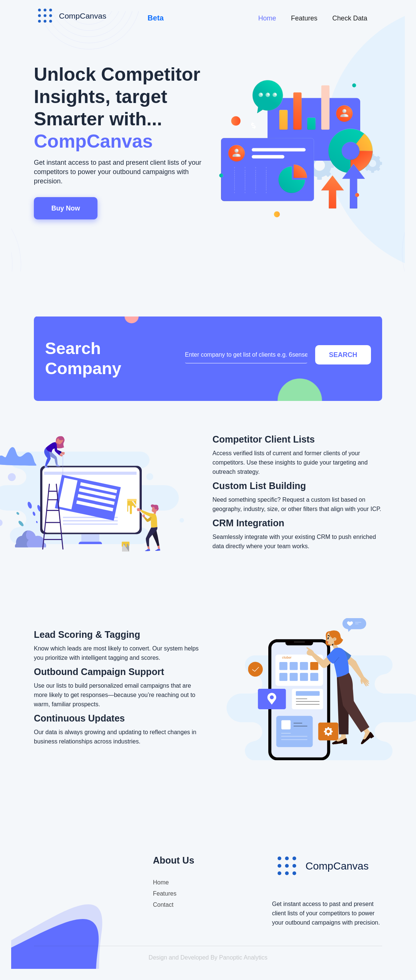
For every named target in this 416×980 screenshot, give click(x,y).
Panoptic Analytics (243, 957)
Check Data (350, 18)
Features (304, 18)
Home (267, 18)
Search (343, 355)
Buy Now (66, 208)
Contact (163, 905)
